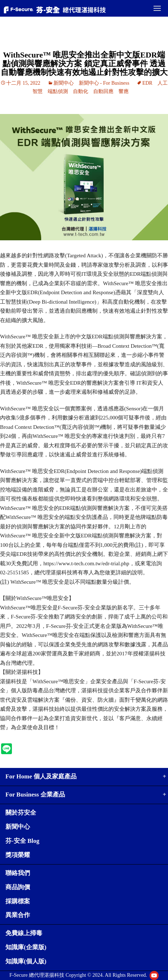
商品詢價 (18, 887)
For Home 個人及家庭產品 (41, 776)
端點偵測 (58, 91)
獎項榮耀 (18, 855)
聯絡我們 (18, 873)
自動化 (81, 91)
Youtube (154, 975)
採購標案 (18, 901)
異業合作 (18, 915)
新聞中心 (64, 83)
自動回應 (103, 91)
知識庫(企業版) (26, 947)
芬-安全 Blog (22, 841)
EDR (147, 83)
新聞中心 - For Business (104, 83)
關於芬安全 (21, 813)
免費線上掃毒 (24, 933)
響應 (124, 91)
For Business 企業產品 (35, 795)
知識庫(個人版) (26, 961)
